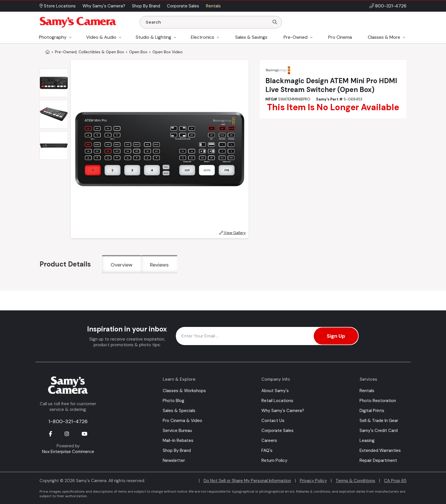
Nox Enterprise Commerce (68, 452)
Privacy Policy (313, 481)
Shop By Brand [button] (146, 6)
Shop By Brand (177, 450)
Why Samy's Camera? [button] (104, 6)
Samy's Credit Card (379, 431)
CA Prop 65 (395, 481)
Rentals (367, 391)
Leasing (367, 441)
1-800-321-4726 (68, 421)
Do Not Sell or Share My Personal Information (247, 481)
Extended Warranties (380, 450)
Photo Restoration (378, 401)
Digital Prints (372, 411)
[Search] (275, 22)
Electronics (203, 37)
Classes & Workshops (184, 391)
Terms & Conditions (355, 481)
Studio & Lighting (153, 37)
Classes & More (384, 37)
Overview (122, 265)
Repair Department (378, 460)
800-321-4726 (391, 6)
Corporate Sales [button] (183, 6)
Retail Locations (277, 401)
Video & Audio (101, 37)
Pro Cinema (340, 37)
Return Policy (274, 460)
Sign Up (336, 336)
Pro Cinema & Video (182, 421)
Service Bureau (177, 431)
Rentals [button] (213, 6)
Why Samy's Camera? (283, 411)
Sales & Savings (251, 37)
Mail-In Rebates (178, 441)
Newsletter (174, 460)
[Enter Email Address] (267, 336)
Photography (53, 37)
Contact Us (273, 421)
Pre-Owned (296, 37)
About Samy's (275, 391)
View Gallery (233, 233)
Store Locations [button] (58, 6)
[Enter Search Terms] (207, 22)
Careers (269, 441)
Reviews (159, 265)
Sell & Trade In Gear (379, 421)
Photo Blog (174, 401)
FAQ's (267, 450)
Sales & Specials (179, 411)
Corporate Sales (277, 431)
